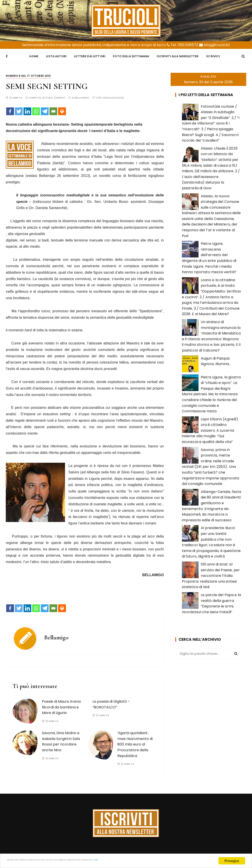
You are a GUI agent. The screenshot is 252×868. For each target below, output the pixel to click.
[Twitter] (19, 109)
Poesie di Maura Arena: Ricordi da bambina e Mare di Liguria (62, 705)
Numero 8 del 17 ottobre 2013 (28, 73)
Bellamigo (82, 95)
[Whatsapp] (36, 109)
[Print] (62, 109)
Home (34, 55)
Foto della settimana (131, 55)
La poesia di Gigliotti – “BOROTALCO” (111, 702)
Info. (143, 861)
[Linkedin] (27, 109)
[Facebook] (10, 109)
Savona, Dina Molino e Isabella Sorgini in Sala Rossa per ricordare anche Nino (61, 739)
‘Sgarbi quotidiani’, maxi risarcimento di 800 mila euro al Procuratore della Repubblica (135, 742)
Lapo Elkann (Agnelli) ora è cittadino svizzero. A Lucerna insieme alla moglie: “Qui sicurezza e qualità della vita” (210, 428)
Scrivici (213, 55)
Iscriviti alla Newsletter (178, 55)
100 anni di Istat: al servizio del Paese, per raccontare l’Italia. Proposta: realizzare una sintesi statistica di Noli (211, 573)
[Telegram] (45, 109)
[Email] (53, 109)
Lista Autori (56, 55)
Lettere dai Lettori (90, 55)
